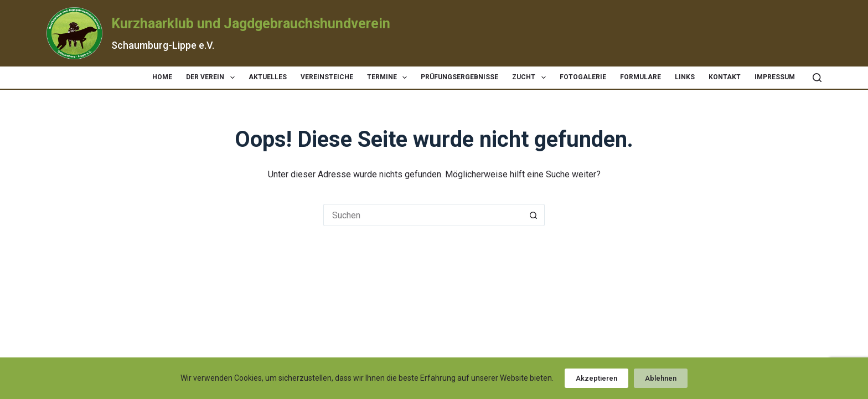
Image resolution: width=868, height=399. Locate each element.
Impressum (775, 77)
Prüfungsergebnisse (459, 77)
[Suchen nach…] (423, 215)
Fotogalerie (583, 77)
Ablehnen (661, 378)
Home (162, 77)
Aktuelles (268, 77)
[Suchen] (817, 78)
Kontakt (725, 77)
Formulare (640, 77)
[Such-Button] (534, 215)
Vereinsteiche (327, 77)
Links (685, 77)
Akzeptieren (596, 378)
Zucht (531, 78)
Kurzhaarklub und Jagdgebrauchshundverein (251, 24)
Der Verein (212, 78)
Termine (389, 78)
